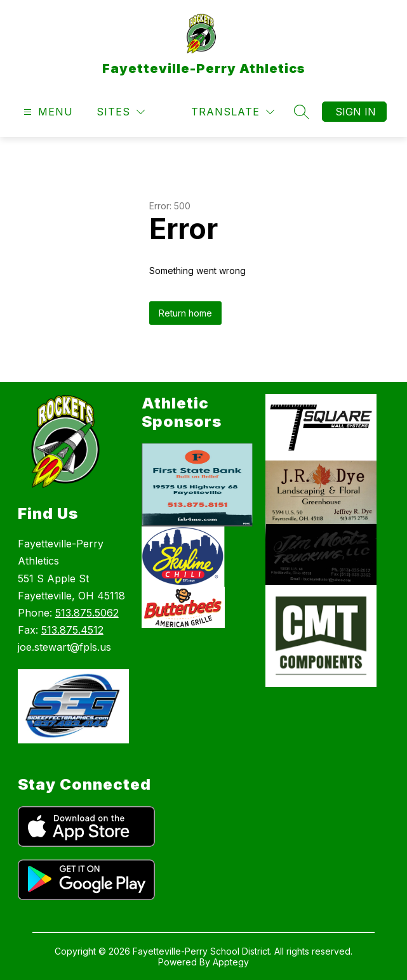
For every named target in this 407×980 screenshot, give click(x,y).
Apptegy (231, 962)
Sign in (356, 112)
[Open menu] (47, 112)
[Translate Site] (233, 112)
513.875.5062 (87, 613)
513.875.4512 (72, 630)
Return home (185, 313)
